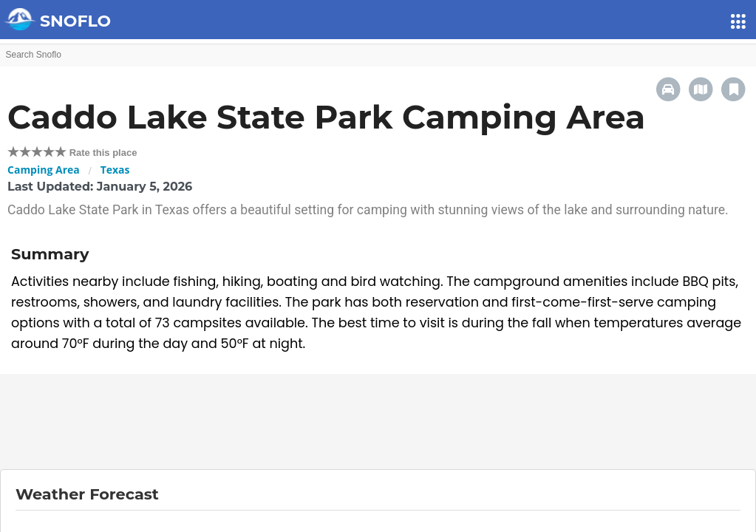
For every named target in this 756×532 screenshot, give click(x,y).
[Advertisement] (378, 422)
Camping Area (44, 170)
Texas (115, 170)
